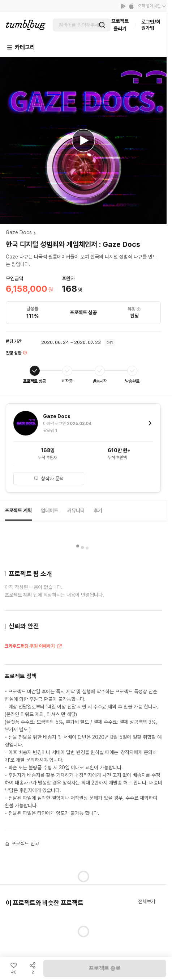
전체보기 (147, 901)
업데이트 (50, 510)
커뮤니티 (76, 510)
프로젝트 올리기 (120, 25)
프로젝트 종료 (105, 968)
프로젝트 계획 (18, 510)
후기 (98, 510)
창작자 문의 (49, 479)
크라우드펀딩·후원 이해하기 (34, 647)
